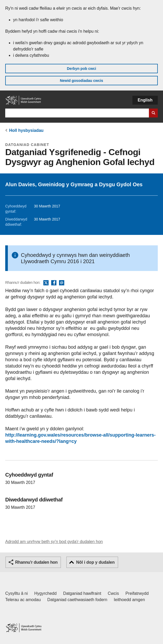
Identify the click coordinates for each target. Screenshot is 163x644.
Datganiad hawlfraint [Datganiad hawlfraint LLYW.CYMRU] (82, 593)
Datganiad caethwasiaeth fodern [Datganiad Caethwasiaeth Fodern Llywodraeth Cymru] (77, 600)
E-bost (62, 283)
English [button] (145, 100)
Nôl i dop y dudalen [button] (95, 562)
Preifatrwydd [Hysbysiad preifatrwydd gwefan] (137, 593)
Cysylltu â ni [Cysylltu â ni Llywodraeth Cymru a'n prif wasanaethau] (16, 593)
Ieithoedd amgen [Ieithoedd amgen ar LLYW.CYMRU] (129, 600)
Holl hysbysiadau (26, 130)
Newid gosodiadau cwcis (81, 81)
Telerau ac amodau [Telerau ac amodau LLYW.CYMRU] (23, 600)
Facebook (54, 283)
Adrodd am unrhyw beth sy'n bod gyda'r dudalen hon (54, 542)
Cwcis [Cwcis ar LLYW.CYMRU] (113, 593)
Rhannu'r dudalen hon (36, 562)
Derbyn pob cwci (81, 69)
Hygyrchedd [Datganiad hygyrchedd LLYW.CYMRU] (45, 593)
